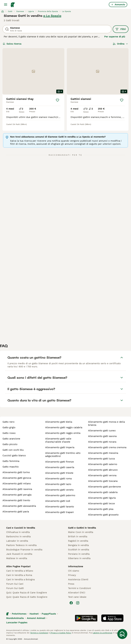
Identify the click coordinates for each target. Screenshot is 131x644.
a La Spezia (52, 16)
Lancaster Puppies (17, 623)
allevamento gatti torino (16, 472)
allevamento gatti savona (102, 436)
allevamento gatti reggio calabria (64, 427)
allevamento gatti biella (59, 422)
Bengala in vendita (78, 545)
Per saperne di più (115, 37)
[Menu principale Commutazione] (6, 5)
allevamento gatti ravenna (17, 489)
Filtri (121, 29)
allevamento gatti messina (103, 453)
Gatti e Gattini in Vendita (82, 528)
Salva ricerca (12, 44)
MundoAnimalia (15, 618)
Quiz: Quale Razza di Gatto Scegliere (27, 597)
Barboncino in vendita (18, 537)
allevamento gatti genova (17, 478)
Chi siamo (74, 571)
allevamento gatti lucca (101, 459)
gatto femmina (11, 461)
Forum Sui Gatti (15, 588)
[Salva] (57, 100)
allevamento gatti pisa (101, 509)
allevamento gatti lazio (58, 484)
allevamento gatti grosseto (103, 515)
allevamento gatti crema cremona (107, 447)
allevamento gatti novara (102, 442)
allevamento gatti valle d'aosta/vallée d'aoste (58, 440)
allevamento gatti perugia (17, 495)
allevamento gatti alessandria (19, 506)
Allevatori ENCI (77, 593)
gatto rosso (9, 433)
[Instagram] (78, 603)
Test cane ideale (77, 597)
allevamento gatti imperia (60, 447)
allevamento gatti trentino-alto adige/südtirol (63, 455)
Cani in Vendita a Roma (19, 575)
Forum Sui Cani (15, 584)
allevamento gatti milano (17, 484)
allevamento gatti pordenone (105, 487)
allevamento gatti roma (58, 479)
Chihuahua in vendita (18, 532)
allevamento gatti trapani (59, 512)
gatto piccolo (10, 444)
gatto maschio (11, 467)
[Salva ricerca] (122, 634)
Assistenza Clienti (78, 580)
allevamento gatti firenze (60, 462)
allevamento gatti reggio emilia (63, 433)
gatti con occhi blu (13, 450)
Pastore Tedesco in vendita (21, 545)
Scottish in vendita (79, 550)
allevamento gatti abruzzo (103, 470)
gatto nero (8, 422)
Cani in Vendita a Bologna (20, 580)
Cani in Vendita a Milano (20, 571)
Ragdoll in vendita (78, 541)
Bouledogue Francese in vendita (24, 550)
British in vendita (78, 537)
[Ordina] (120, 44)
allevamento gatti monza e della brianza (106, 423)
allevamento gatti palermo (60, 495)
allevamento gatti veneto (59, 490)
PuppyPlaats (49, 614)
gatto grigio (9, 427)
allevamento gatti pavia (16, 512)
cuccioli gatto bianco (14, 456)
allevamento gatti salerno (103, 464)
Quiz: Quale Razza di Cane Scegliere (27, 593)
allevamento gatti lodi (58, 501)
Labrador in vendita (17, 541)
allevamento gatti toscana (103, 481)
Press (71, 584)
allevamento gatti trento (16, 500)
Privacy (72, 575)
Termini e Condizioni (79, 588)
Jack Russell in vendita (19, 554)
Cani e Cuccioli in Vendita (21, 528)
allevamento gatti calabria (103, 492)
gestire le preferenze (103, 633)
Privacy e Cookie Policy (61, 633)
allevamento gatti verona (102, 475)
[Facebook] (71, 603)
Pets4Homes (19, 614)
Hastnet (34, 614)
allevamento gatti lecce (101, 503)
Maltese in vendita (17, 558)
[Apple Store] (112, 618)
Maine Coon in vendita (81, 532)
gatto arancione (11, 439)
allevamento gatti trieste (59, 473)
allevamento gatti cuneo (102, 431)
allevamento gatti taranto (60, 507)
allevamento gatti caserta (60, 467)
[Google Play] (86, 618)
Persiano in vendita (79, 554)
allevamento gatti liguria (102, 498)
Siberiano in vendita (79, 558)
